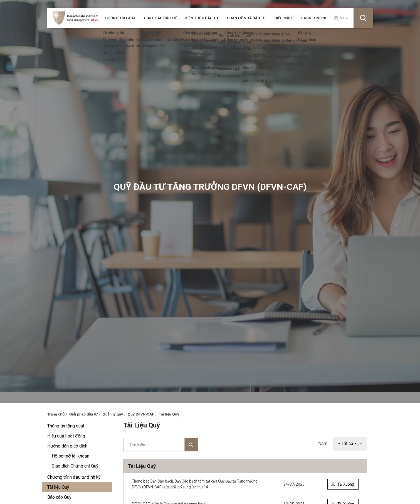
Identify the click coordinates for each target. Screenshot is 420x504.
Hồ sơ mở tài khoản (71, 456)
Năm (323, 443)
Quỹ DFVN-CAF (141, 414)
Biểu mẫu (283, 18)
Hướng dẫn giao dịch (67, 446)
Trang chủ (56, 414)
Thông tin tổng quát (66, 426)
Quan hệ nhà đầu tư (246, 18)
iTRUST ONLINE (314, 18)
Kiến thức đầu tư (202, 18)
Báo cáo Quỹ (59, 497)
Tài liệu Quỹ (169, 414)
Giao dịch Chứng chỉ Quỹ (75, 466)
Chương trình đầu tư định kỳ (74, 477)
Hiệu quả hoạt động (66, 436)
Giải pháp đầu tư (160, 18)
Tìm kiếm (161, 445)
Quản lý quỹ (113, 414)
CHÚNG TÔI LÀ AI (120, 18)
